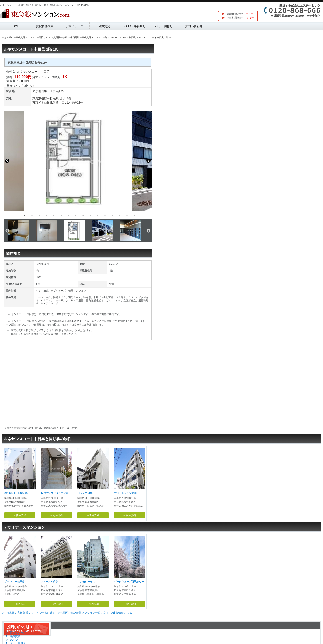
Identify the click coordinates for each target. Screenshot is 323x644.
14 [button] (120, 216)
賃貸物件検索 (45, 26)
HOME (15, 26)
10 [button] (90, 216)
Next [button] (148, 161)
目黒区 (46, 91)
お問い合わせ (194, 26)
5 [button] (54, 216)
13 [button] (112, 216)
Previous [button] (7, 161)
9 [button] (83, 216)
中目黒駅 (53, 98)
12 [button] (105, 216)
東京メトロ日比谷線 (46, 103)
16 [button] (134, 216)
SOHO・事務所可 (134, 26)
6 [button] (61, 216)
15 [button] (127, 216)
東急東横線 (40, 98)
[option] (78, 161)
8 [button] (76, 216)
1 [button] (25, 216)
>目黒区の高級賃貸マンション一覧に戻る (83, 613)
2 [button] (32, 216)
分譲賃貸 (104, 26)
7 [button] (68, 216)
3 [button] (39, 216)
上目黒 (54, 91)
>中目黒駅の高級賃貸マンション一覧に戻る (29, 613)
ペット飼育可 (164, 26)
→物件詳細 (20, 515)
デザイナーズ (75, 26)
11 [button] (98, 216)
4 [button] (47, 216)
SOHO (14, 640)
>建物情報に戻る (122, 613)
